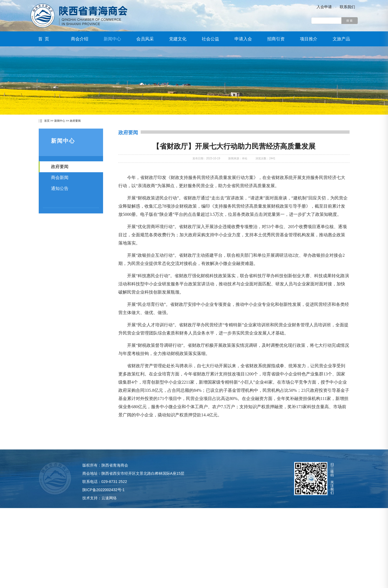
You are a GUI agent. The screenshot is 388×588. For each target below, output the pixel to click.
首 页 (44, 39)
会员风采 (145, 39)
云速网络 (109, 510)
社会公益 (210, 39)
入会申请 (324, 7)
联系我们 (347, 7)
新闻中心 (112, 39)
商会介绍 (80, 39)
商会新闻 (60, 185)
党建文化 (178, 39)
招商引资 (276, 39)
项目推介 (309, 39)
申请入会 (243, 39)
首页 (47, 121)
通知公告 (60, 195)
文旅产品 (341, 39)
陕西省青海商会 (79, 16)
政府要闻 (75, 121)
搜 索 (349, 21)
